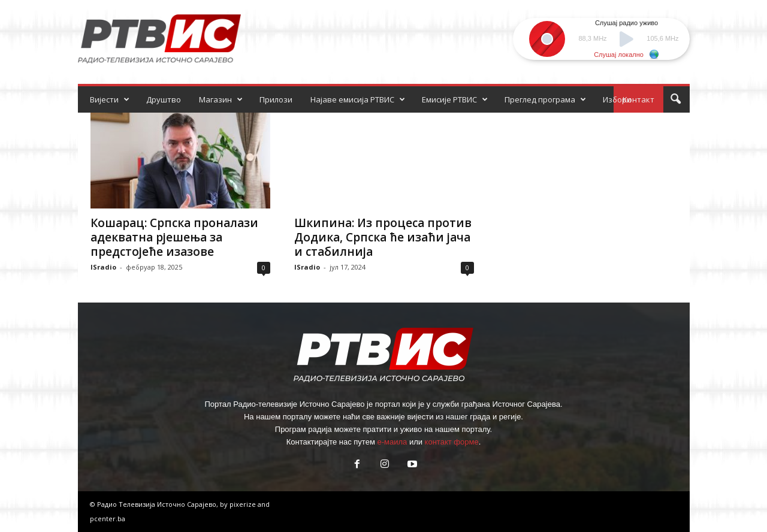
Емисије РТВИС (455, 99)
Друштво (164, 99)
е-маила (392, 442)
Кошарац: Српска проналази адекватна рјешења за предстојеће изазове (174, 237)
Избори (617, 99)
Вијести (110, 99)
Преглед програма (545, 99)
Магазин (221, 99)
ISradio (103, 267)
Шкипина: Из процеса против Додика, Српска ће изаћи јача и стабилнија (383, 237)
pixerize (244, 504)
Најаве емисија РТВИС (358, 99)
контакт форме (452, 442)
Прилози (276, 99)
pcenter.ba (108, 519)
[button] (675, 99)
